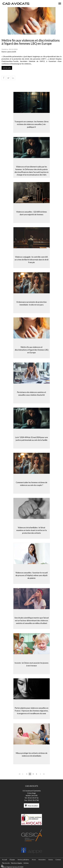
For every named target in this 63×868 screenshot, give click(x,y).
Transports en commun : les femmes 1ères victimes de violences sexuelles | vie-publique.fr (31, 124)
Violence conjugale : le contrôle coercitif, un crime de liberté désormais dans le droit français (32, 259)
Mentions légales (17, 863)
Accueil (4, 860)
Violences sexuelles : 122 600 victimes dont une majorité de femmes (32, 213)
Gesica (51, 860)
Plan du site (6, 863)
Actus (34, 860)
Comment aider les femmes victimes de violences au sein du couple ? (32, 484)
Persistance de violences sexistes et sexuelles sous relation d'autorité (31, 394)
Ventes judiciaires (23, 860)
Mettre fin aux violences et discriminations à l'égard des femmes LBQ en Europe (32, 350)
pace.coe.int (12, 52)
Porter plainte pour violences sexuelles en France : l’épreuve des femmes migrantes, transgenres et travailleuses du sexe (32, 711)
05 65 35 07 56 (33, 798)
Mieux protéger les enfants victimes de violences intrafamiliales (32, 754)
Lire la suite (7, 68)
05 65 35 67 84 (33, 800)
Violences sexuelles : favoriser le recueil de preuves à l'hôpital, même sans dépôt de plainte (32, 575)
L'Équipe (12, 860)
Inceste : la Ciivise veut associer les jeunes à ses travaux (31, 664)
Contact (58, 860)
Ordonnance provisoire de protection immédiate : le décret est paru (31, 303)
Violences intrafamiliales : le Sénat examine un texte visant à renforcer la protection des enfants (31, 530)
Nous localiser (33, 806)
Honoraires (42, 860)
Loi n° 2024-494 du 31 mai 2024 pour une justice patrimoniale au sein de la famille (31, 439)
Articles (26, 863)
